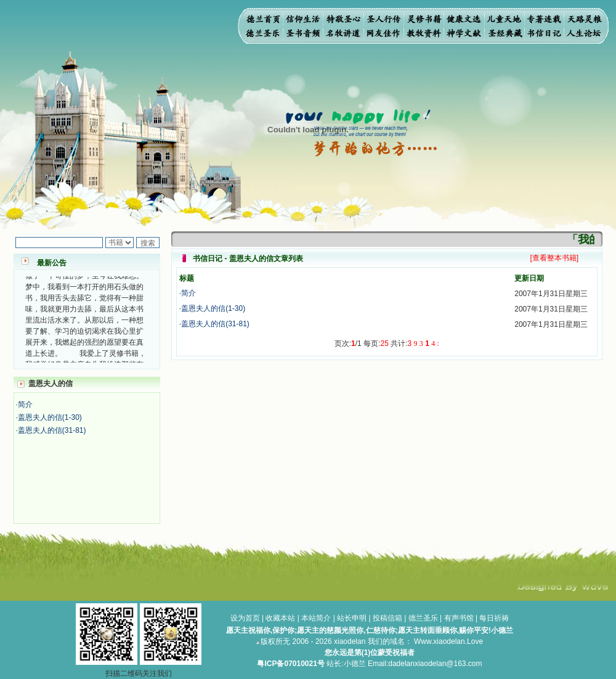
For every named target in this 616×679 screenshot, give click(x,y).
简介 (25, 404)
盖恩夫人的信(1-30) (50, 417)
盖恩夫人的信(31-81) (52, 430)
